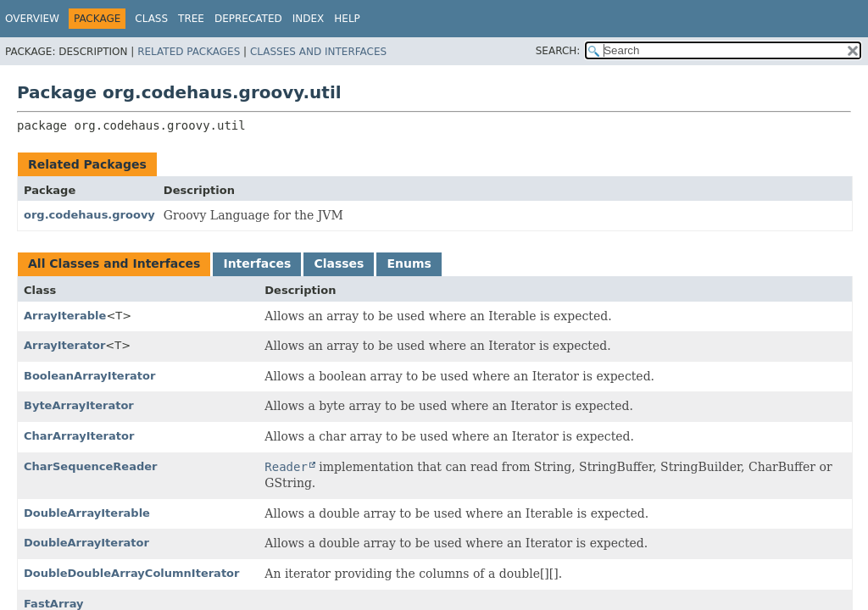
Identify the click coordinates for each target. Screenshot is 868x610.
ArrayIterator (64, 345)
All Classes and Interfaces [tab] (114, 263)
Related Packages (189, 52)
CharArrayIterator (79, 436)
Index (309, 19)
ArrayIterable (65, 316)
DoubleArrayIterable (87, 513)
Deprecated (248, 19)
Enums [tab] (409, 263)
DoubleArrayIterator (86, 543)
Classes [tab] (339, 263)
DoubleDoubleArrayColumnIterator (131, 573)
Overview (32, 19)
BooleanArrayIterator (89, 376)
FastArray (54, 604)
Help (347, 19)
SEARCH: (558, 51)
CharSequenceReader (90, 466)
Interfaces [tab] (257, 263)
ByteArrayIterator (79, 405)
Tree (191, 19)
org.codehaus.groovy (89, 215)
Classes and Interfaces (318, 52)
